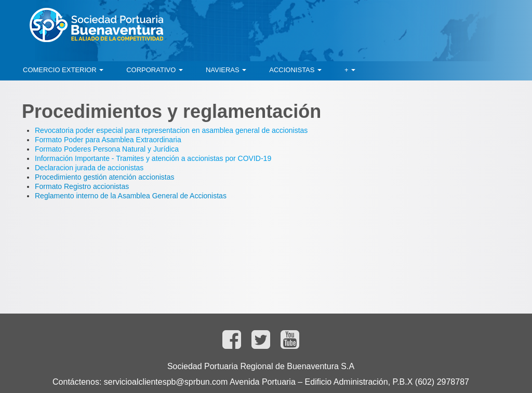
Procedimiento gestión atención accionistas (105, 177)
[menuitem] (63, 70)
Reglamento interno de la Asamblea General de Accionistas (131, 196)
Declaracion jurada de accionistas (89, 168)
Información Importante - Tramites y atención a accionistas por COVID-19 (153, 158)
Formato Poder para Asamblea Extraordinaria (108, 140)
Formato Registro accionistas (82, 186)
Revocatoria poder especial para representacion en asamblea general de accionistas (171, 130)
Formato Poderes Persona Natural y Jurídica (107, 149)
